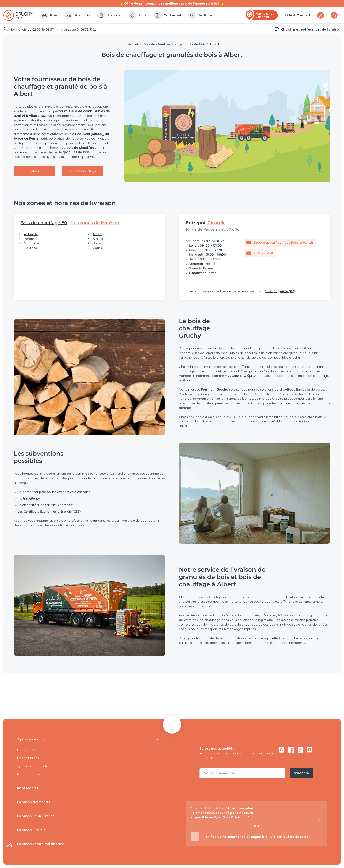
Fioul (137, 15)
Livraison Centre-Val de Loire (41, 844)
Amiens (98, 239)
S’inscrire (302, 773)
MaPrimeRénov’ (29, 498)
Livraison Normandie (34, 802)
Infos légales (28, 788)
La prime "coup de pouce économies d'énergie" (54, 492)
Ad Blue (200, 15)
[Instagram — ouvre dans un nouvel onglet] (282, 750)
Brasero (109, 15)
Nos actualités (28, 758)
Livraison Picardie (31, 830)
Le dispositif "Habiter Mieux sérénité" (46, 505)
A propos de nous (31, 739)
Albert (97, 234)
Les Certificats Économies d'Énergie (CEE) (49, 511)
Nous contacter (29, 774)
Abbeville (31, 234)
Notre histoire (27, 750)
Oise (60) (272, 291)
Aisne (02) (287, 291)
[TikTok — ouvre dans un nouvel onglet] (300, 750)
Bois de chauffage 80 (44, 223)
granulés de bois (216, 348)
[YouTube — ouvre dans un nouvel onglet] (310, 750)
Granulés (77, 15)
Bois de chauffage (82, 171)
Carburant (168, 15)
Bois (49, 15)
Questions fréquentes (33, 766)
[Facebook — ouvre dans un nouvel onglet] (291, 750)
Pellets (34, 171)
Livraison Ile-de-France (36, 816)
